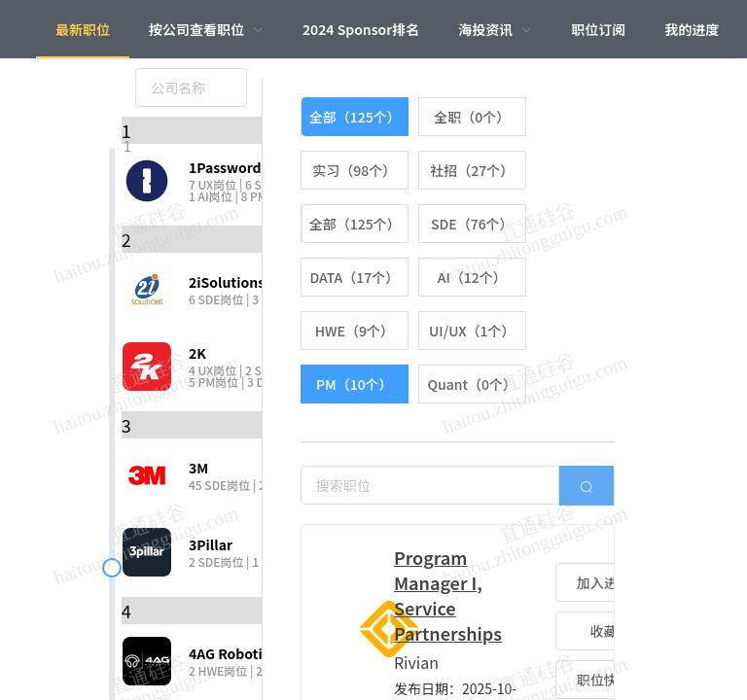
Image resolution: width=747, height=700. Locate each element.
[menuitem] (206, 29)
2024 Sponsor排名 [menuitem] (361, 29)
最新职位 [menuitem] (83, 29)
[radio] (355, 117)
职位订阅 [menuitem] (598, 29)
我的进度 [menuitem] (692, 29)
